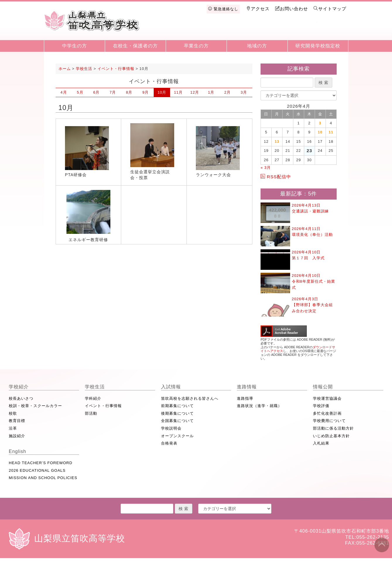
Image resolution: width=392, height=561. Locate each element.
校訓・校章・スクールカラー (35, 406)
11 (178, 92)
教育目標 (17, 421)
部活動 (91, 413)
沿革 (13, 428)
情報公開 (302, 30)
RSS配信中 (276, 177)
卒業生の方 (196, 46)
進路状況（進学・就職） (259, 406)
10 (162, 92)
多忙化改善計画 (327, 413)
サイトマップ (330, 9)
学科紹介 (93, 398)
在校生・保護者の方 (135, 46)
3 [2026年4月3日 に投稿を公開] (320, 123)
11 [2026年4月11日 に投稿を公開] (331, 132)
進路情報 (272, 30)
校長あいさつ (21, 398)
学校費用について (329, 421)
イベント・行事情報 (103, 406)
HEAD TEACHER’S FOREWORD (41, 463)
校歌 (13, 413)
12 (195, 92)
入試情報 (242, 30)
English (332, 30)
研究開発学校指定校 (318, 46)
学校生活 (211, 30)
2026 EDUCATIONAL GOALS (37, 470)
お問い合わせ (292, 9)
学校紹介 (181, 30)
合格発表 (169, 443)
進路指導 (245, 398)
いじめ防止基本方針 (331, 436)
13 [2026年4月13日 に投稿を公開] (277, 141)
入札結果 (321, 443)
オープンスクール (177, 436)
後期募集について (177, 413)
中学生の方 (75, 46)
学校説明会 (171, 428)
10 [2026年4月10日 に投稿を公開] (320, 132)
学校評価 (321, 406)
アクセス (258, 9)
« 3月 (266, 168)
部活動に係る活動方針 (333, 428)
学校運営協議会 (327, 398)
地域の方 (257, 46)
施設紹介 (17, 436)
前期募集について (177, 406)
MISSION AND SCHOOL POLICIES (43, 478)
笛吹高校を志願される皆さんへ (190, 398)
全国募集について (177, 421)
